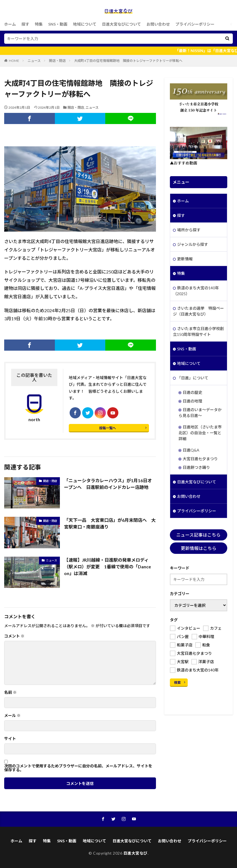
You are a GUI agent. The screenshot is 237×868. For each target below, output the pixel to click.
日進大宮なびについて (121, 24)
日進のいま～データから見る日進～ (200, 413)
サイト (10, 739)
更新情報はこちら (199, 548)
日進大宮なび (135, 853)
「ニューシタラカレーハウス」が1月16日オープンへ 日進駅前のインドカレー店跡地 (108, 484)
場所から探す (189, 230)
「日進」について (193, 378)
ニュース (34, 61)
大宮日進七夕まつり (200, 459)
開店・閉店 (57, 61)
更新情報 (185, 259)
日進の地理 (192, 401)
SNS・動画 (58, 24)
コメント (14, 636)
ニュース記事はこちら (198, 535)
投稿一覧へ (107, 428)
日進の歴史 (192, 392)
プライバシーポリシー (195, 24)
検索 (177, 682)
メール (12, 716)
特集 (39, 24)
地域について (85, 24)
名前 (10, 692)
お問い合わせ (158, 24)
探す (25, 24)
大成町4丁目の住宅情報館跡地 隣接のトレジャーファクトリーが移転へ (128, 61)
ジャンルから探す (193, 244)
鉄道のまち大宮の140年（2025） (196, 291)
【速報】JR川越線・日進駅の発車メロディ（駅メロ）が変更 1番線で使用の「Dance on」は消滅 (107, 567)
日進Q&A (191, 450)
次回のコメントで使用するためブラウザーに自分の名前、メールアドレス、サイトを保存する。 (78, 768)
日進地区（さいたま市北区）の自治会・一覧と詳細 (200, 433)
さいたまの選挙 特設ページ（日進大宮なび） (198, 311)
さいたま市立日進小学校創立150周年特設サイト (198, 331)
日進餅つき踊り (196, 467)
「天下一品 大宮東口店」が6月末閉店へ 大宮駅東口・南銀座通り (110, 523)
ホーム (10, 24)
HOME (14, 61)
